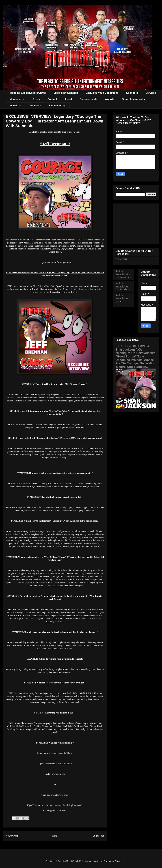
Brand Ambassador (134, 99)
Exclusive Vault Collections (102, 93)
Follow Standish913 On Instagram (123, 274)
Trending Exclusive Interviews (28, 93)
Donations (35, 105)
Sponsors (132, 93)
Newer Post (12, 836)
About (68, 99)
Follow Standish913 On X (123, 298)
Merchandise (17, 99)
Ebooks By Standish (66, 93)
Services (151, 93)
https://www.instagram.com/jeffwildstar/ (55, 753)
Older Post (99, 836)
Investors (15, 105)
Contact (52, 99)
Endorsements (88, 99)
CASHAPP (122, 259)
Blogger (118, 861)
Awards (110, 99)
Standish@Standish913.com (55, 810)
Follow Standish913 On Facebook (123, 287)
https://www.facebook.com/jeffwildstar (55, 764)
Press (36, 99)
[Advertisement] (136, 223)
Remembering (57, 105)
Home (55, 836)
